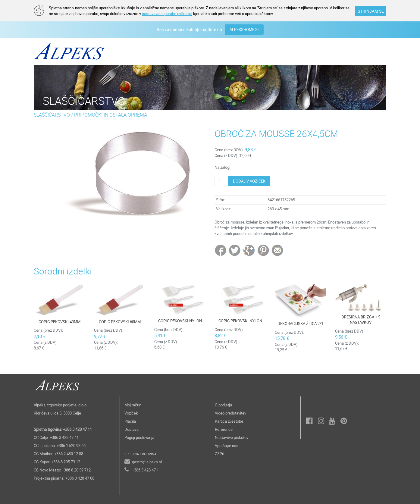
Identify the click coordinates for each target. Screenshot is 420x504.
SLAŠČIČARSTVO (52, 115)
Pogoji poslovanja (139, 437)
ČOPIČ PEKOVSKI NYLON (180, 321)
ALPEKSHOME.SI (244, 30)
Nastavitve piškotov (232, 437)
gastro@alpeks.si (147, 462)
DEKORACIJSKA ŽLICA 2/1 (300, 324)
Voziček (131, 413)
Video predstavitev (230, 413)
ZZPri (219, 454)
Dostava (132, 429)
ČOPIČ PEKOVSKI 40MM (60, 322)
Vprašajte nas (227, 446)
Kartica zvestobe (229, 421)
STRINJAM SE (371, 11)
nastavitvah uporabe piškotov (167, 14)
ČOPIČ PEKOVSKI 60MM (120, 322)
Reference (224, 429)
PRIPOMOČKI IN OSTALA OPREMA (111, 115)
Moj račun (133, 405)
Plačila (130, 421)
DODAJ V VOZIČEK (249, 181)
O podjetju (223, 405)
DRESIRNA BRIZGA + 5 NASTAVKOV (361, 320)
